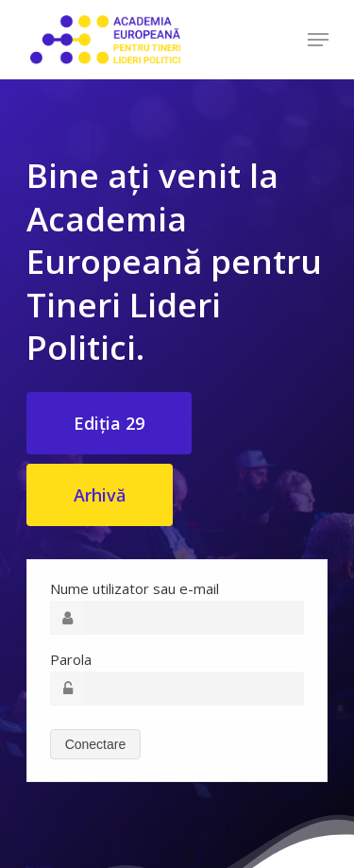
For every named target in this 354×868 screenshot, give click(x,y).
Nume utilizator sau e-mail (135, 588)
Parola (71, 659)
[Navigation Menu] (318, 40)
